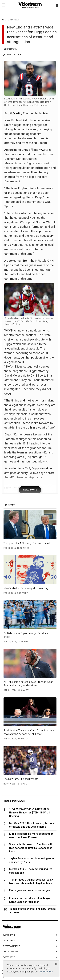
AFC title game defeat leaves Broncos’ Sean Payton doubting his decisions (28, 684)
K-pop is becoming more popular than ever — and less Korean (31, 836)
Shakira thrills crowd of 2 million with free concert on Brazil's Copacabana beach (31, 848)
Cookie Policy (46, 972)
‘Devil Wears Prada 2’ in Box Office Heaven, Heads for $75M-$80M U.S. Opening (30, 813)
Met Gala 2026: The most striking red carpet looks (31, 871)
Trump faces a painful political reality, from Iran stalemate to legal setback (31, 881)
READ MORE (30, 490)
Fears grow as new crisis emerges (30, 890)
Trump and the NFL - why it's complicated (27, 543)
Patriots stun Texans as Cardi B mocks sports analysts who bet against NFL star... (29, 732)
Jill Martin (15, 113)
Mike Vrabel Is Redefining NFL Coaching (26, 588)
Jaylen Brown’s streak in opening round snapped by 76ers (32, 860)
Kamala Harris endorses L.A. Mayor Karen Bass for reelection (30, 900)
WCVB (44, 150)
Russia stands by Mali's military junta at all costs (32, 911)
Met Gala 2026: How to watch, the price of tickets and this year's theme (32, 825)
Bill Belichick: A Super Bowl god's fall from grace (27, 635)
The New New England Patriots (21, 779)
